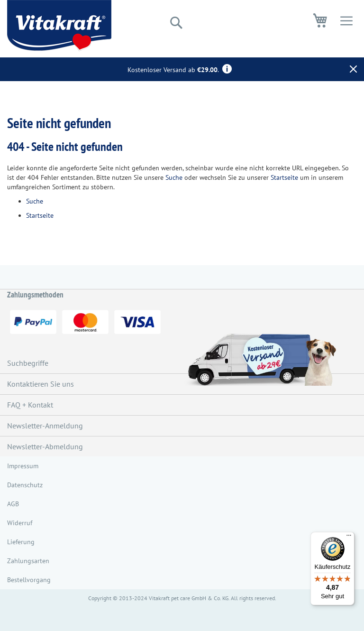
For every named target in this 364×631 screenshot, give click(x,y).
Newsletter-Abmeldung (45, 446)
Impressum (23, 466)
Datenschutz (25, 485)
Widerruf (20, 523)
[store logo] (59, 26)
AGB (13, 504)
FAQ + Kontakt (30, 405)
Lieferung (21, 542)
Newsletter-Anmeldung (45, 426)
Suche (174, 177)
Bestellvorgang (29, 580)
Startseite (284, 177)
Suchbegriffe (28, 363)
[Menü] (349, 538)
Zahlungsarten (28, 561)
